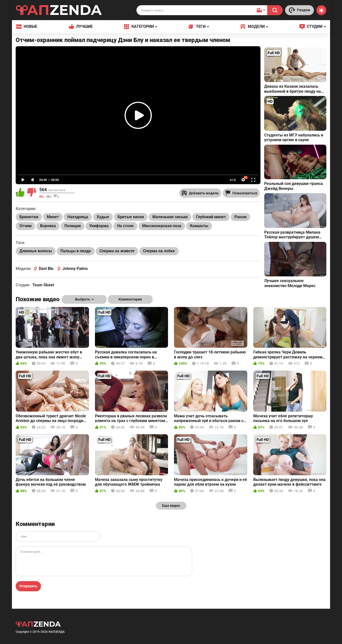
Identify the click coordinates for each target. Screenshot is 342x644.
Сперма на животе (117, 251)
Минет (53, 217)
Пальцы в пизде (76, 251)
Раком (240, 217)
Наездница (78, 217)
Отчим (25, 226)
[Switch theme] (321, 10)
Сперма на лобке (159, 251)
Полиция (73, 226)
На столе (125, 226)
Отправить (28, 586)
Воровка (48, 226)
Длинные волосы (36, 251)
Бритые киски (131, 217)
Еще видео (171, 506)
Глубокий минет (211, 217)
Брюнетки (29, 217)
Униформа (99, 226)
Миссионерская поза (162, 226)
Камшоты (199, 226)
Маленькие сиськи (170, 217)
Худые (103, 217)
